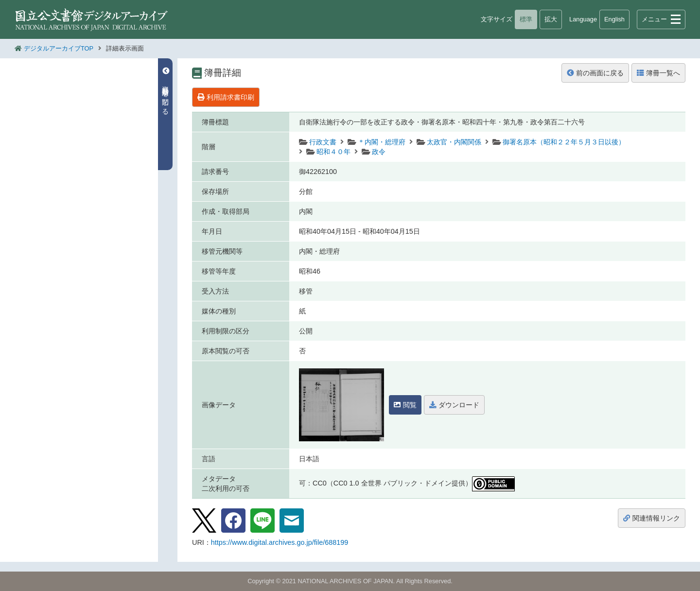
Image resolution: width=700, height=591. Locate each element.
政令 (379, 152)
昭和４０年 (333, 152)
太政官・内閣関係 (454, 142)
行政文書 (323, 142)
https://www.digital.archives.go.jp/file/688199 (280, 542)
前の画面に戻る (595, 73)
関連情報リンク (652, 518)
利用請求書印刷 (226, 97)
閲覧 (405, 405)
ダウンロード (454, 405)
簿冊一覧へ (658, 73)
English (614, 19)
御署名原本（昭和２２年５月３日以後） (564, 142)
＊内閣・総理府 (382, 142)
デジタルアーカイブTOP (59, 48)
